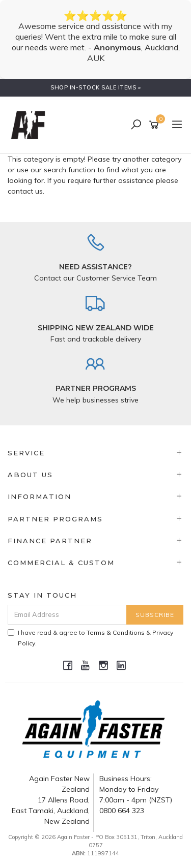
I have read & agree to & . (90, 638)
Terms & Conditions (116, 632)
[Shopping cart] (156, 125)
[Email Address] (67, 615)
